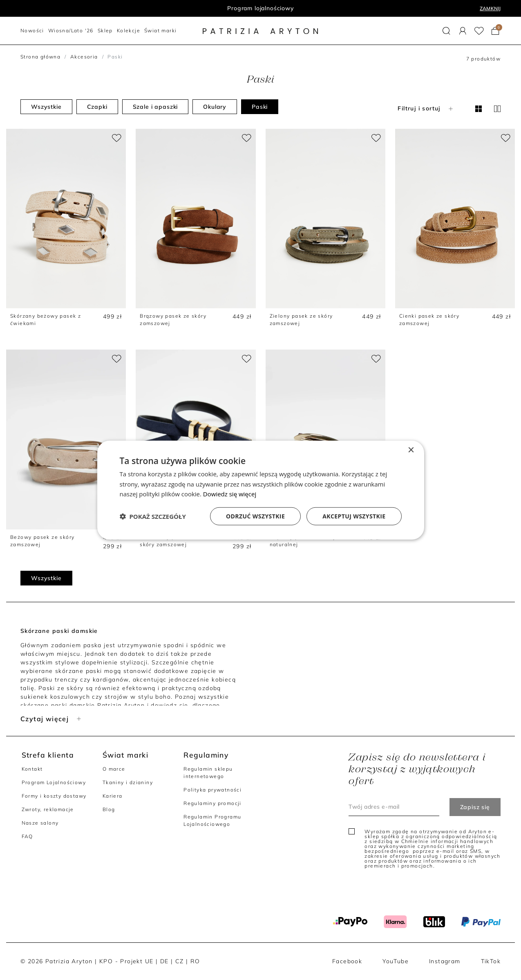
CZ (180, 961)
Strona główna (40, 57)
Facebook (347, 961)
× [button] (411, 450)
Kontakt (32, 769)
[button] (446, 31)
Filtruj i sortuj (426, 108)
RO (195, 961)
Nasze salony (40, 823)
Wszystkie (46, 107)
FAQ (27, 836)
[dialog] (261, 490)
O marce (114, 769)
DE (164, 961)
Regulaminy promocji (212, 803)
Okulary (215, 107)
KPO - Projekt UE (126, 961)
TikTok (491, 961)
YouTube (396, 961)
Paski (260, 107)
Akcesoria (84, 57)
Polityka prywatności (212, 790)
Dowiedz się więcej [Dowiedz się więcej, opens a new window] (230, 494)
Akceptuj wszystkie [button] (354, 516)
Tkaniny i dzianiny (128, 782)
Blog (109, 809)
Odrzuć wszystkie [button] (255, 516)
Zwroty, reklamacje (48, 809)
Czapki (97, 107)
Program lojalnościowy (260, 8)
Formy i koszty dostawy (54, 796)
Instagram (445, 961)
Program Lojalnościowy (54, 782)
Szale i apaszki (155, 107)
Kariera (113, 796)
